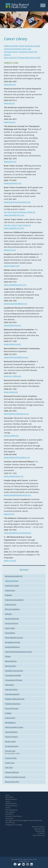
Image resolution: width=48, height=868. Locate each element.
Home (7, 795)
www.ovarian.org (11, 392)
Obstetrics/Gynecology (14, 671)
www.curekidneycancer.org (15, 285)
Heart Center (10, 628)
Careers (8, 808)
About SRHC (9, 797)
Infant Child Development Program (18, 652)
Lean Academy (10, 812)
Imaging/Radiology (12, 647)
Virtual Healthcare (12, 772)
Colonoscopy (10, 590)
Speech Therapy (11, 737)
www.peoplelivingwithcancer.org (17, 495)
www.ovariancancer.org (14, 476)
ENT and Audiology (12, 609)
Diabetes (9, 595)
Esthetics (8, 614)
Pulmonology (10, 718)
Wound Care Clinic (12, 782)
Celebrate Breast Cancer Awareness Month (22, 46)
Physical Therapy (12, 708)
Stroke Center (10, 741)
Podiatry (8, 713)
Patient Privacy (10, 823)
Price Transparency (11, 810)
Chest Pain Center (12, 585)
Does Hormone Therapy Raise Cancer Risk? (22, 58)
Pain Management (12, 694)
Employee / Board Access (13, 816)
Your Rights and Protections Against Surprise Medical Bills (24, 820)
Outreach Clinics (11, 689)
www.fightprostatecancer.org (16, 414)
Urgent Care (10, 763)
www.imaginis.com (12, 266)
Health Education (11, 804)
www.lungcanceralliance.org (15, 304)
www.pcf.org (9, 514)
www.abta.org (10, 84)
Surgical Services (12, 746)
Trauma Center (11, 758)
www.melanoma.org (12, 344)
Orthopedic (9, 685)
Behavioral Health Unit (14, 576)
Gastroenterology (12, 619)
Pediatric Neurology (13, 704)
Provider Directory (11, 806)
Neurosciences (11, 661)
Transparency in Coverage (14, 825)
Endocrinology (11, 604)
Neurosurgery (10, 666)
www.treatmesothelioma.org (16, 357)
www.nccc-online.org (12, 376)
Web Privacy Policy (39, 835)
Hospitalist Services (13, 642)
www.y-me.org (10, 560)
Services (8, 801)
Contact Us (41, 833)
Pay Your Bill (9, 818)
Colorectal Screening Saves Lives (18, 49)
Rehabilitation (10, 722)
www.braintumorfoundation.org (17, 202)
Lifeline (8, 656)
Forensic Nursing (12, 623)
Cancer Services (12, 581)
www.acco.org (10, 250)
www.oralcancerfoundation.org (17, 457)
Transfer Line (10, 751)
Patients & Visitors (11, 799)
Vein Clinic (9, 767)
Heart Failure (10, 633)
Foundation (9, 814)
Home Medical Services (14, 638)
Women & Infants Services (15, 777)
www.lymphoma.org (12, 325)
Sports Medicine (11, 732)
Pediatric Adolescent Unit (15, 699)
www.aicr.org (9, 103)
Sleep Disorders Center (14, 727)
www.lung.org (10, 122)
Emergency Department (14, 600)
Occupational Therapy (14, 680)
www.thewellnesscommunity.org (17, 533)
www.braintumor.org (13, 183)
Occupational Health (13, 675)
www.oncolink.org (11, 436)
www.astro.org (10, 161)
